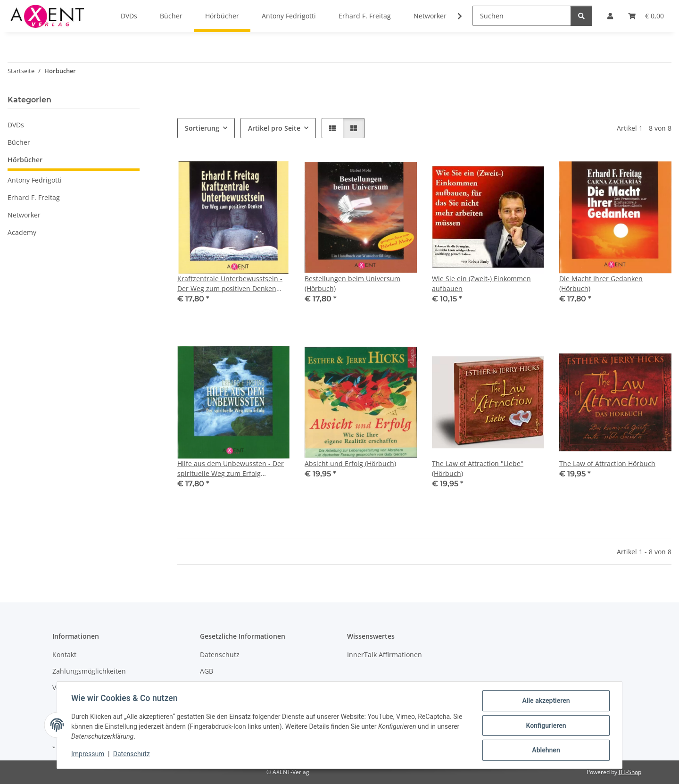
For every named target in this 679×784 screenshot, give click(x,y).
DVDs (16, 125)
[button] (454, 16)
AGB (207, 671)
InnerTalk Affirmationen (385, 655)
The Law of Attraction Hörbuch (607, 463)
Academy (22, 232)
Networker (24, 215)
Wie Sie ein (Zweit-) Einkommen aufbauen (481, 284)
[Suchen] (522, 16)
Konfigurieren (545, 726)
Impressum (89, 755)
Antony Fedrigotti (35, 180)
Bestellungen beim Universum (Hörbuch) (352, 284)
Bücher (19, 142)
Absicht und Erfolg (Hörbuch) (350, 463)
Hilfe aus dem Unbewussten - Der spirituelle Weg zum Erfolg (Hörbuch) (231, 469)
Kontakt (64, 655)
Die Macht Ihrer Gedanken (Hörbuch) (601, 284)
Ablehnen (545, 751)
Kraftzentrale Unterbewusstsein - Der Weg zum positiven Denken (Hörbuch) (230, 284)
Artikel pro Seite (274, 128)
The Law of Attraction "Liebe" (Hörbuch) (478, 468)
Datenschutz (132, 755)
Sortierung (202, 128)
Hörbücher (25, 160)
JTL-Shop (630, 772)
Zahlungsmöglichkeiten (89, 671)
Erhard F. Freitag (34, 197)
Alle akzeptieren (545, 701)
